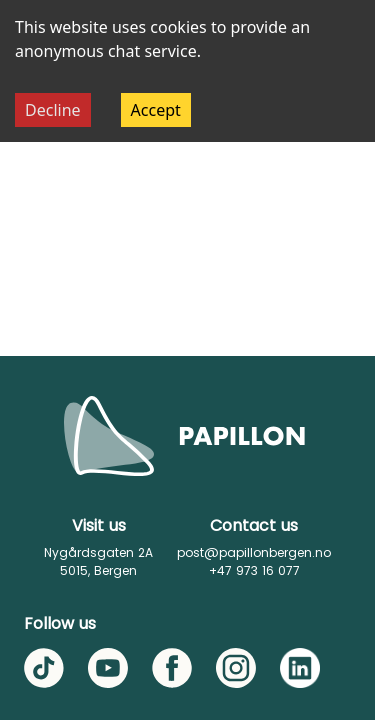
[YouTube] (108, 668)
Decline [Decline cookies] (53, 110)
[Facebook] (172, 668)
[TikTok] (44, 668)
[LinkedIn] (300, 668)
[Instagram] (236, 668)
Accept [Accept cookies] (156, 110)
